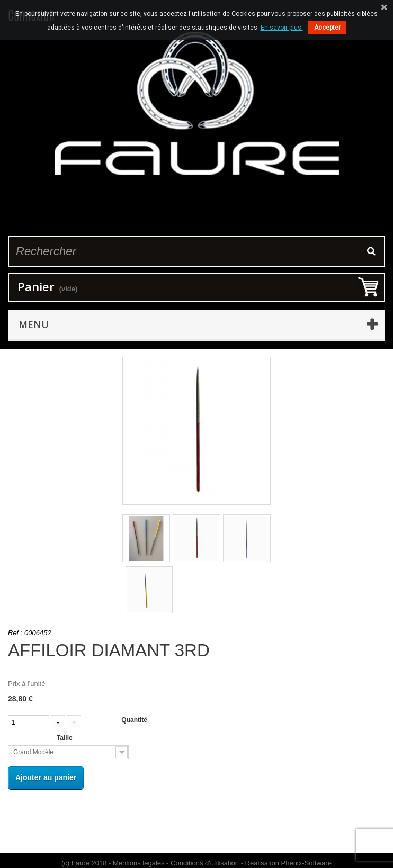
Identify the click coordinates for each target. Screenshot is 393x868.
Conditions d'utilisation (205, 863)
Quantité (134, 720)
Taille (65, 738)
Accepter (327, 28)
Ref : (15, 633)
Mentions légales (139, 863)
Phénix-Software (306, 863)
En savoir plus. (282, 28)
